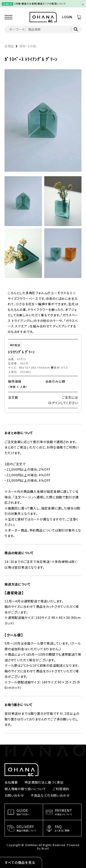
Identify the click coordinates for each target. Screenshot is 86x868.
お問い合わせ (14, 795)
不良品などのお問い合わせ (50, 795)
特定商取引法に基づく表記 (44, 782)
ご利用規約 (61, 789)
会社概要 (11, 782)
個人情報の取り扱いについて (25, 789)
